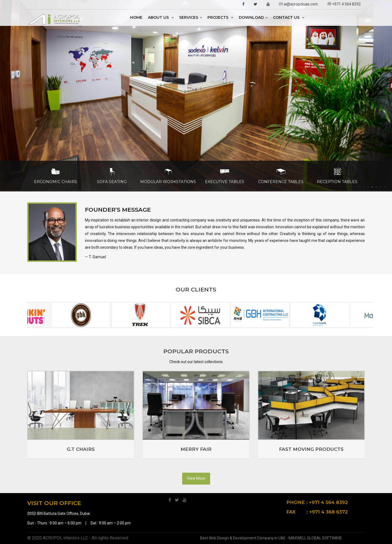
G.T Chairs (81, 449)
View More (196, 478)
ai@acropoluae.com (298, 4)
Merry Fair (196, 449)
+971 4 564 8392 (344, 4)
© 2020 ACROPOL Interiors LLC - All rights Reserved (78, 538)
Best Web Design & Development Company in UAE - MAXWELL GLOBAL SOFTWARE (271, 538)
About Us (161, 17)
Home (136, 17)
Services (191, 17)
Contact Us (289, 17)
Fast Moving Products (311, 449)
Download (253, 17)
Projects (220, 17)
